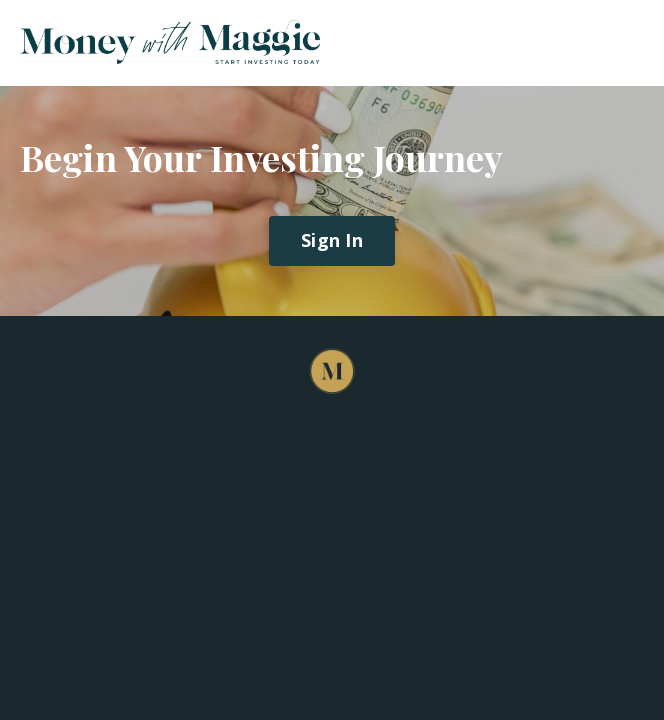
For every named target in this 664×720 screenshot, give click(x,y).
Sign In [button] (332, 240)
